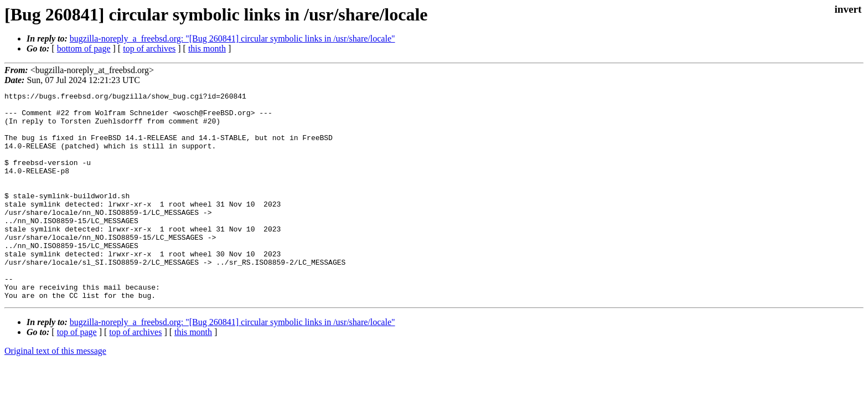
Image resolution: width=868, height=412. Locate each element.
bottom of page (84, 48)
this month (207, 48)
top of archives (149, 48)
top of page (77, 374)
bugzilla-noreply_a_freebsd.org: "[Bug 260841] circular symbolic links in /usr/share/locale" (232, 38)
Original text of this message (55, 392)
